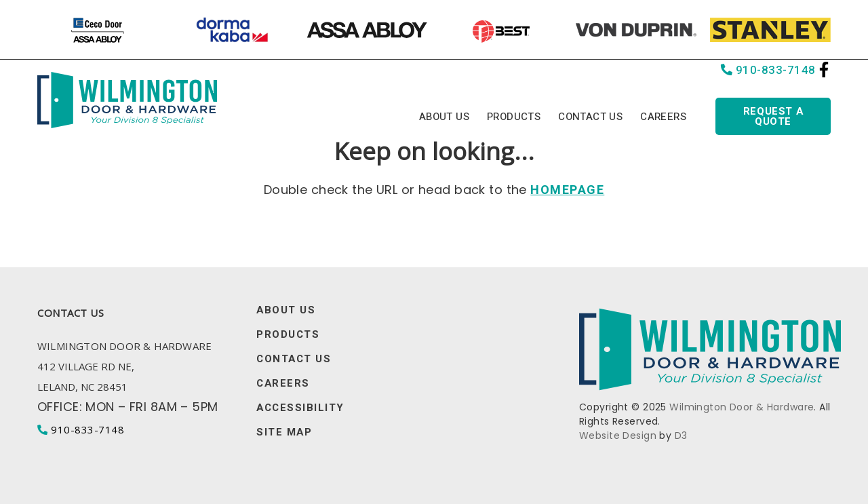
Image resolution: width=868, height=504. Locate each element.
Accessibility (300, 408)
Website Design (618, 435)
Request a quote (773, 116)
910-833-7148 (768, 70)
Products (514, 117)
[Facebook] (824, 70)
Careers (663, 117)
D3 (681, 435)
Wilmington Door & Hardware (742, 407)
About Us (444, 117)
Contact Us (590, 117)
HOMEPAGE (567, 190)
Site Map (284, 432)
